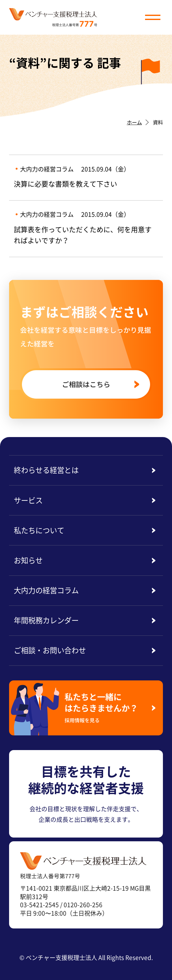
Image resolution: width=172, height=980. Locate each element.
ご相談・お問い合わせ (50, 650)
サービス (28, 500)
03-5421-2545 (39, 905)
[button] (153, 17)
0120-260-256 (83, 905)
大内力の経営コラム (46, 590)
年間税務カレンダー (46, 620)
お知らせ (28, 560)
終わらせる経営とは (46, 470)
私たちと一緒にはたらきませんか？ (105, 707)
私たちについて (39, 530)
